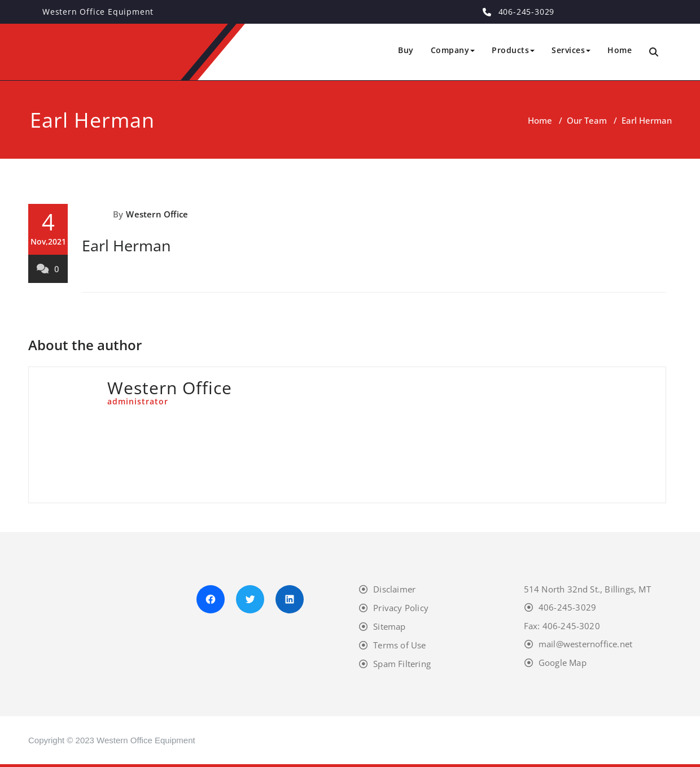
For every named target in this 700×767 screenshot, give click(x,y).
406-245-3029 (567, 607)
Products (513, 50)
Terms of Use (399, 645)
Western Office (157, 214)
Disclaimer (394, 589)
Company (453, 50)
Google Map (563, 663)
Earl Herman (126, 245)
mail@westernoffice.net (585, 644)
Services (571, 50)
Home (620, 50)
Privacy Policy (401, 608)
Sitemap (389, 626)
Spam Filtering (402, 664)
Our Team (587, 120)
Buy (406, 50)
